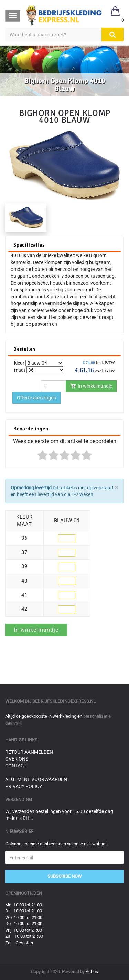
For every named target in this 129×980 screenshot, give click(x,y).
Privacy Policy (24, 786)
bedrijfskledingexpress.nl (64, 701)
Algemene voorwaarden (36, 779)
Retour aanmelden (29, 752)
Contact (16, 766)
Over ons (17, 759)
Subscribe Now (65, 876)
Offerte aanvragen (36, 398)
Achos (92, 972)
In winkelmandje (91, 386)
